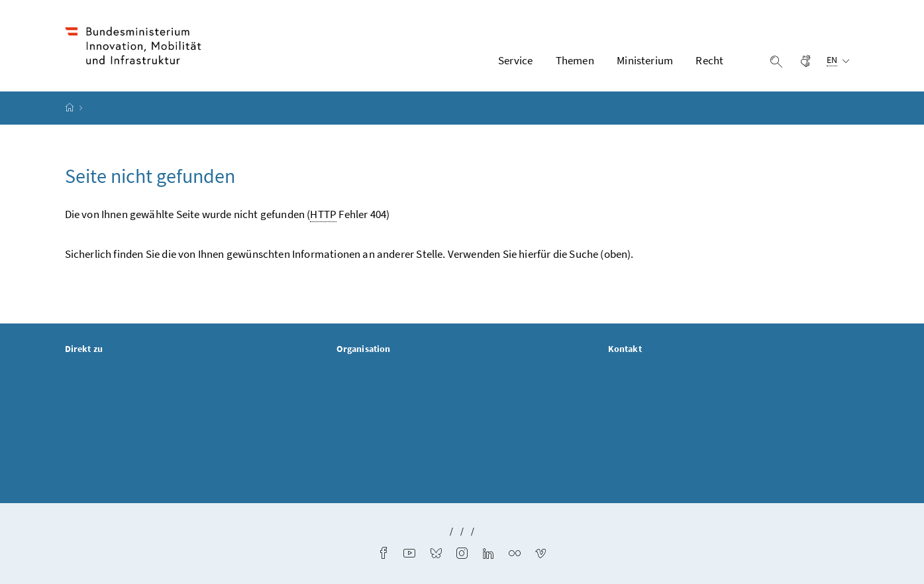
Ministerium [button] (645, 60)
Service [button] (515, 60)
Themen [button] (575, 60)
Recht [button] (709, 60)
